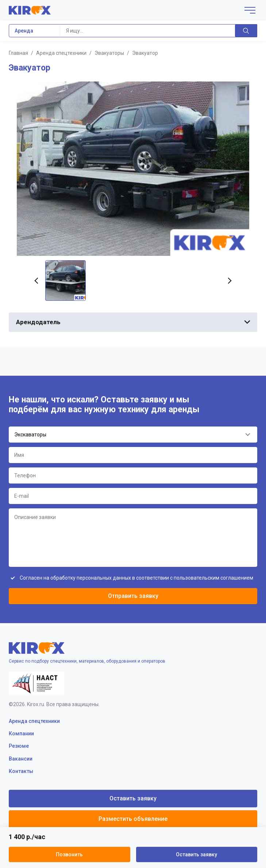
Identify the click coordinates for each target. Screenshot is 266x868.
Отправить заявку (133, 596)
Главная (18, 53)
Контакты (21, 771)
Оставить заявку (196, 854)
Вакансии (21, 759)
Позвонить (69, 854)
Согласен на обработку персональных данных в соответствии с (136, 578)
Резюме (19, 746)
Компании (21, 734)
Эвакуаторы (109, 53)
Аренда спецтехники (61, 53)
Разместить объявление (133, 819)
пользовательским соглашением (213, 578)
